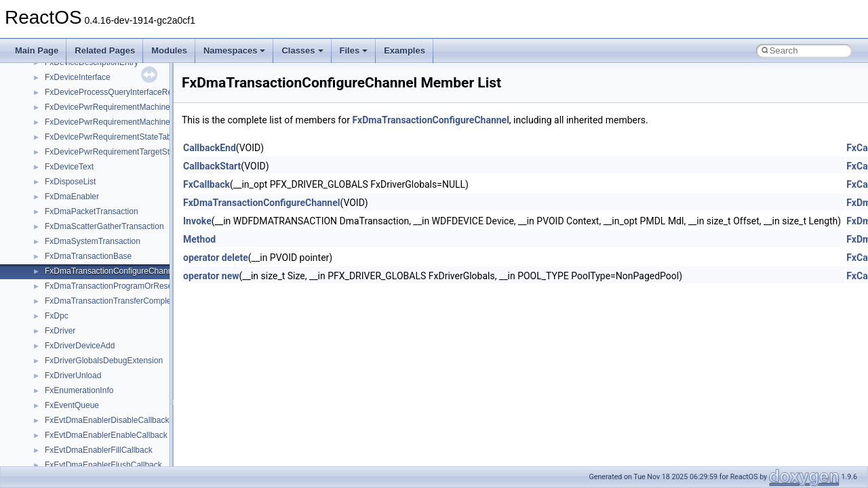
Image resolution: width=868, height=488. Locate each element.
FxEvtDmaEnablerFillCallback (99, 450)
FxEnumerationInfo (79, 390)
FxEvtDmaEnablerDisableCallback (107, 420)
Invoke (197, 221)
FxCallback (206, 184)
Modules (169, 50)
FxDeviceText (69, 167)
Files (354, 50)
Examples (405, 50)
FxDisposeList (70, 182)
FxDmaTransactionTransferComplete (112, 301)
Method (199, 239)
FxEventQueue (72, 405)
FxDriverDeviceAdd (80, 346)
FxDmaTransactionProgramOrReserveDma (123, 286)
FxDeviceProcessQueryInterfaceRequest (118, 92)
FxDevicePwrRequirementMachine (107, 107)
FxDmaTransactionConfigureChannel (112, 271)
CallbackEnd (210, 148)
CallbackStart (212, 166)
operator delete (216, 258)
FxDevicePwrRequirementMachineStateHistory (130, 122)
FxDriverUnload (73, 375)
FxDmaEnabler (72, 197)
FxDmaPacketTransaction (92, 211)
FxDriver (60, 331)
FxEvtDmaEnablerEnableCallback (106, 435)
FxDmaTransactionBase (88, 256)
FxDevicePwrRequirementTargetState (113, 152)
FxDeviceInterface (78, 77)
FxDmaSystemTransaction (93, 241)
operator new (211, 276)
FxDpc (57, 316)
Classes (302, 50)
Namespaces (235, 50)
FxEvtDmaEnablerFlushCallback (103, 465)
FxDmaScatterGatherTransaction (104, 226)
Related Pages (105, 50)
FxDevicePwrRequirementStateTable (111, 137)
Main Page (37, 50)
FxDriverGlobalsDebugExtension (104, 361)
